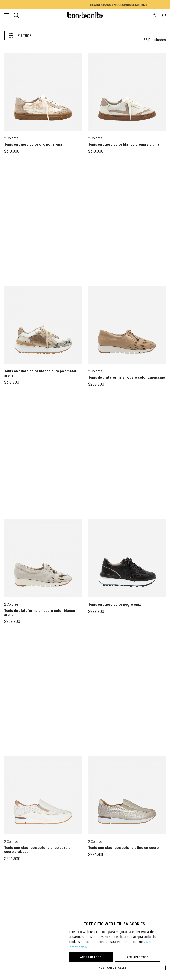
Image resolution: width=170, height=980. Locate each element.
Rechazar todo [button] (137, 957)
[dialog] (114, 945)
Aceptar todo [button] (91, 957)
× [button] (159, 920)
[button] (114, 967)
